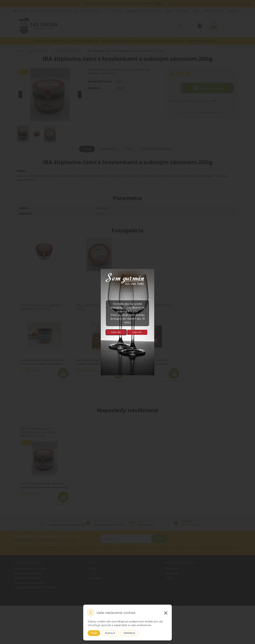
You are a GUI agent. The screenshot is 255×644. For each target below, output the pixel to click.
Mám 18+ (116, 332)
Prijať (94, 633)
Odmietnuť (129, 633)
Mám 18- (137, 332)
